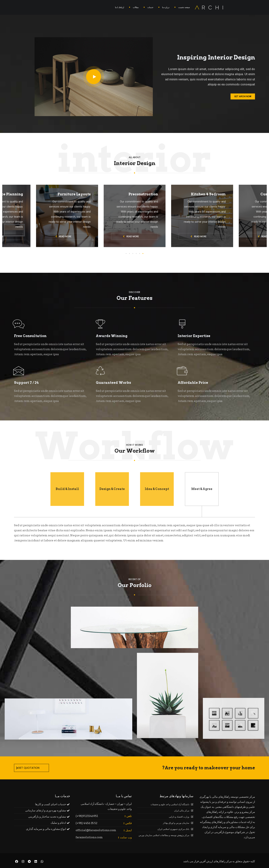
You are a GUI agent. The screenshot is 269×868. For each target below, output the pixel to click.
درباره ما (166, 7)
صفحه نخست (184, 7)
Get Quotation (28, 768)
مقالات (136, 7)
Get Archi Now (243, 96)
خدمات (150, 7)
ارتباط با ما (120, 7)
